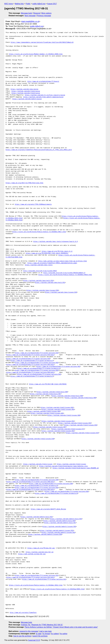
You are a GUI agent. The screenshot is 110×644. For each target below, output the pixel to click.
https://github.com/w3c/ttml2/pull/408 (67, 396)
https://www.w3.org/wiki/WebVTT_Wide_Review (48, 509)
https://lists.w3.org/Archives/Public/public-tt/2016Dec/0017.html (39, 232)
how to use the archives (22, 636)
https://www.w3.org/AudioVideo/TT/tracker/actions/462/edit (30, 365)
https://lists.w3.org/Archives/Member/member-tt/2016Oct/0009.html (36, 54)
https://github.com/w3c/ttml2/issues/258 (81, 425)
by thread (46, 634)
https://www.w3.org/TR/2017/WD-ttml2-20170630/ (48, 384)
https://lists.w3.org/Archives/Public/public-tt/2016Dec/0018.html (65, 275)
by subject (55, 634)
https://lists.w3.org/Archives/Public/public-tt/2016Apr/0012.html (36, 585)
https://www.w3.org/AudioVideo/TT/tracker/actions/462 (37, 363)
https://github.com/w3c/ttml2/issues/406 (64, 415)
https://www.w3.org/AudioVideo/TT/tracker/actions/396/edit (30, 482)
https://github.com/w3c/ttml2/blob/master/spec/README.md (76, 468)
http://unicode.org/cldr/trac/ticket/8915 (40, 271)
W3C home (9, 4)
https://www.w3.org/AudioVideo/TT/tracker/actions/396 (37, 480)
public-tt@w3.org (39, 4)
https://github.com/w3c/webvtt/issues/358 (45, 534)
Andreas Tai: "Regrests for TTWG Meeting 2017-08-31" (42, 625)
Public (28, 4)
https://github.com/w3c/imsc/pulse (24, 89)
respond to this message (29, 631)
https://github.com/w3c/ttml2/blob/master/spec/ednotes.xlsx (63, 466)
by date (39, 634)
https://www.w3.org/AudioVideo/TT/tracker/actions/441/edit (30, 577)
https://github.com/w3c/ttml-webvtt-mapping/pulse (43, 97)
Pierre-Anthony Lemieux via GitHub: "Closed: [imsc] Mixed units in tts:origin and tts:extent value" (61, 627)
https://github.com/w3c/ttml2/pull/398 (52, 392)
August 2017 (52, 4)
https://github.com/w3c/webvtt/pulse (27, 99)
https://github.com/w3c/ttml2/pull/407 (45, 394)
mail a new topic (46, 631)
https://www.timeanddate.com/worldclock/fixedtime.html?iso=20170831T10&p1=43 (42, 42)
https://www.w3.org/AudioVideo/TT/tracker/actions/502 (37, 488)
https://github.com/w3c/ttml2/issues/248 (38, 439)
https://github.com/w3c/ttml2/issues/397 (50, 427)
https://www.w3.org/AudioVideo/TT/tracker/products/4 (32, 361)
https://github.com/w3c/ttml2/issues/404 (44, 411)
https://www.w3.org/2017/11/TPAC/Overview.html (24, 183)
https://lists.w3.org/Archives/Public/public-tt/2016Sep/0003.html (58, 589)
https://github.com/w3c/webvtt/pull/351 (37, 517)
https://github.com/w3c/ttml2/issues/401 (58, 431)
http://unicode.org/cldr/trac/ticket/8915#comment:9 (64, 273)
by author (64, 634)
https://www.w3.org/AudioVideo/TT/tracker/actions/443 (37, 353)
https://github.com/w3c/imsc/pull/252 (38, 281)
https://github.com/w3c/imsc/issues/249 (61, 292)
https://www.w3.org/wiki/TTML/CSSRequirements (33, 204)
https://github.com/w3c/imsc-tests (39, 265)
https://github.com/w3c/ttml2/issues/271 (68, 429)
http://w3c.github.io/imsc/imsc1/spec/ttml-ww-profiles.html (63, 261)
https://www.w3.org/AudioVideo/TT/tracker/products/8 (36, 486)
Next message (30, 16)
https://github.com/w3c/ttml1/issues (38, 464)
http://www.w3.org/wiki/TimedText (23, 613)
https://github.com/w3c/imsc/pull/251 (50, 283)
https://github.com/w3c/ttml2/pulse (26, 93)
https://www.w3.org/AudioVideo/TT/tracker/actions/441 (37, 575)
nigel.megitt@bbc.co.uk (30, 21)
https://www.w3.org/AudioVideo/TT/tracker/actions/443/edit (30, 355)
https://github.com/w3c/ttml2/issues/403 (58, 410)
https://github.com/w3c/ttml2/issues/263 (75, 423)
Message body (27, 13)
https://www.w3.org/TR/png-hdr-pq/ (41, 548)
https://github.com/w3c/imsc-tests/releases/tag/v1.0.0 (55, 242)
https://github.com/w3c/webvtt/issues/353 (57, 531)
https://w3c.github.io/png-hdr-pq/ (32, 554)
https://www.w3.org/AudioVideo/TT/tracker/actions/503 (37, 370)
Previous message (44, 16)
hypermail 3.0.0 (34, 640)
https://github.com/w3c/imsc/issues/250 (42, 290)
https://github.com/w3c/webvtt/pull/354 (66, 519)
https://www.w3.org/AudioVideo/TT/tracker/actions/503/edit (30, 372)
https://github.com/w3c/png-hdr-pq (39, 552)
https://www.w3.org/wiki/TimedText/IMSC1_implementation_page (52, 263)
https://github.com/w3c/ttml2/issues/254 (82, 433)
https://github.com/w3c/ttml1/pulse (26, 91)
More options (47, 13)
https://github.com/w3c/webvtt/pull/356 (59, 521)
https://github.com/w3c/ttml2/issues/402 (57, 408)
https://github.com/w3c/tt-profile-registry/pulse (45, 95)
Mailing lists (19, 4)
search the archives (40, 636)
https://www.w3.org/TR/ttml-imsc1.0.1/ (57, 251)
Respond (37, 13)
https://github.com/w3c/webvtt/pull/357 (60, 523)
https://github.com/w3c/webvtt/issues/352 (58, 533)
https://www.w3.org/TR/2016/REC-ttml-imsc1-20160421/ (47, 253)
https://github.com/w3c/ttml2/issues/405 (47, 413)
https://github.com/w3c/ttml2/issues (71, 464)
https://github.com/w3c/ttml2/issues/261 (58, 421)
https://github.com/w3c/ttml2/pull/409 (81, 398)
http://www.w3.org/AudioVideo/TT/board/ (43, 81)
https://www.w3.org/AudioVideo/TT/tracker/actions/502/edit (30, 490)
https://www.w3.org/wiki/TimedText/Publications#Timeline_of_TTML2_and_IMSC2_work (39, 150)
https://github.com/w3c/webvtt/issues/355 (59, 527)
